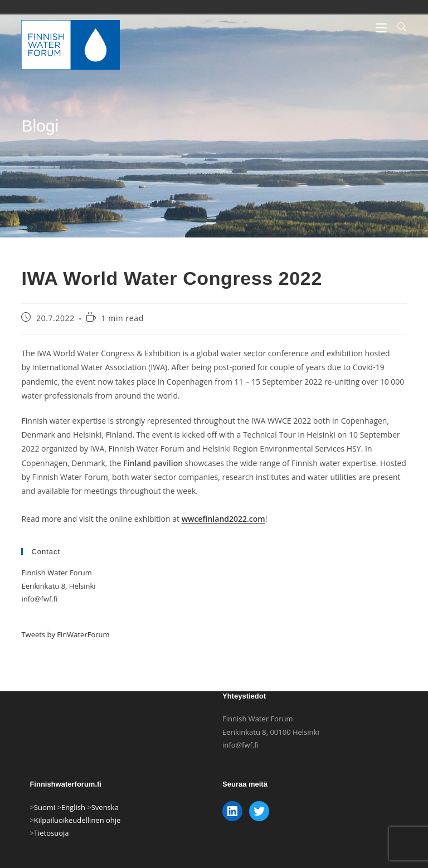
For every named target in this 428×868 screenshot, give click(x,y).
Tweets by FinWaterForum (65, 634)
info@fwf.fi (39, 599)
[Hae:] (398, 27)
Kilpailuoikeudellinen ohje (77, 835)
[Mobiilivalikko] (382, 27)
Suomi (45, 822)
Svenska (105, 822)
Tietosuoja (52, 848)
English (73, 822)
